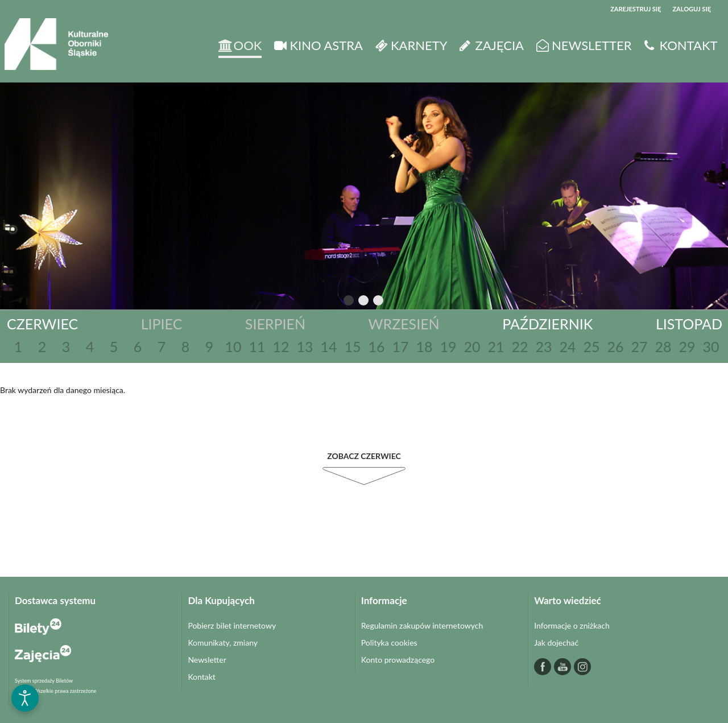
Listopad (689, 324)
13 (305, 346)
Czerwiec (42, 324)
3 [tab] (379, 303)
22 (520, 346)
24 (567, 346)
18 (424, 346)
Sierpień (275, 324)
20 (472, 346)
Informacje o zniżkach (572, 625)
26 (615, 346)
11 (257, 346)
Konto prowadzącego (398, 660)
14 (328, 346)
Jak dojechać (556, 643)
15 (352, 346)
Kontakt (202, 677)
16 (376, 346)
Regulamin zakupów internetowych (422, 625)
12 (281, 346)
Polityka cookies (389, 643)
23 (543, 346)
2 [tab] (364, 303)
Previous (325, 301)
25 (591, 346)
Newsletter (207, 660)
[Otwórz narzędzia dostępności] (25, 698)
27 (639, 346)
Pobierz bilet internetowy (232, 625)
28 (663, 346)
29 (687, 346)
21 (496, 346)
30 (711, 346)
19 (448, 346)
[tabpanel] (364, 196)
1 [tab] (349, 303)
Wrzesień (404, 324)
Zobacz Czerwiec (364, 456)
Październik (547, 324)
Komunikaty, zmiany (223, 643)
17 (400, 346)
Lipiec (162, 324)
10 (233, 346)
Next (400, 301)
